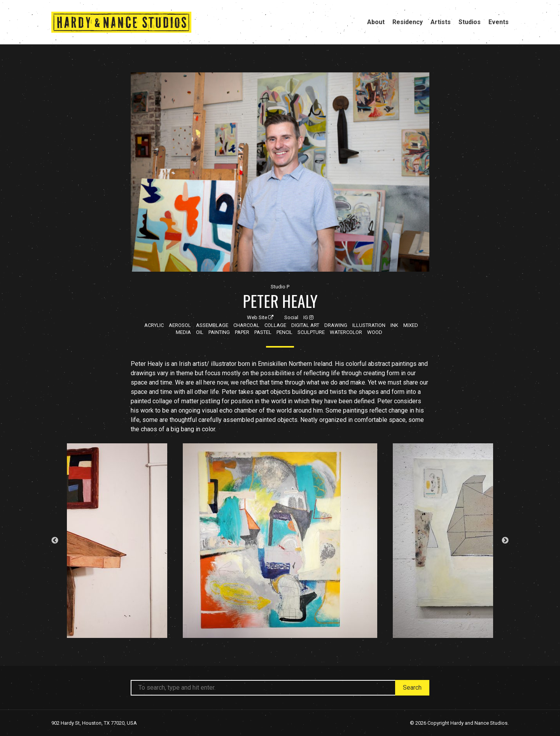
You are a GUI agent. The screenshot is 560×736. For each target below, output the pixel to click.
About (376, 22)
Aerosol (180, 325)
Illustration (369, 325)
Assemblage (212, 325)
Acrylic (154, 325)
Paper (242, 332)
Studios (470, 22)
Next (505, 541)
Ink (394, 325)
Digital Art (305, 325)
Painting (219, 332)
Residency (408, 22)
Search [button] (412, 688)
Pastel (263, 332)
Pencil (284, 332)
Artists (441, 22)
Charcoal (246, 325)
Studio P (280, 287)
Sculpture (311, 332)
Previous (55, 541)
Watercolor (346, 332)
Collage (275, 325)
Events (499, 22)
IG (308, 317)
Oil (200, 332)
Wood (375, 332)
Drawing (336, 325)
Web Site (260, 317)
